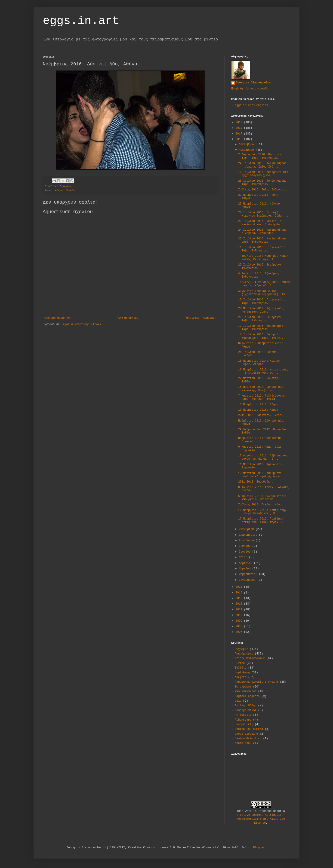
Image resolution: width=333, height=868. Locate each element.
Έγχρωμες (66, 186)
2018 (240, 128)
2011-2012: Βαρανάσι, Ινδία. (261, 415)
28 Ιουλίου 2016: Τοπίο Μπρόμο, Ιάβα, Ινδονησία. (263, 183)
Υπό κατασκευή (246, 691)
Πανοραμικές (244, 724)
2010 (240, 615)
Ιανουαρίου (248, 580)
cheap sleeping (246, 734)
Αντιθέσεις (243, 715)
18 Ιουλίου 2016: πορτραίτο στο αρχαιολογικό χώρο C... (263, 174)
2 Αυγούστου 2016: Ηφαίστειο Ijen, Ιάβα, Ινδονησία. (261, 156)
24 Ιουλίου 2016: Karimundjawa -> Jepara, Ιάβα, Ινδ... (264, 165)
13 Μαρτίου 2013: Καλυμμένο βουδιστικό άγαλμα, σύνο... (262, 475)
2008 (240, 627)
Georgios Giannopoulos (253, 83)
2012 (240, 604)
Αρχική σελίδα (128, 318)
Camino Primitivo (248, 739)
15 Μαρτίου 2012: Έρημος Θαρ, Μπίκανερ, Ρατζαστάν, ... (262, 389)
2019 (240, 122)
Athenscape (243, 720)
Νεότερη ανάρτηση (57, 318)
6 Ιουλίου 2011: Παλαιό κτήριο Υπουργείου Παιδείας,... (262, 498)
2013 (240, 598)
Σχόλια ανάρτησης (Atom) (82, 324)
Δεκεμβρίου (248, 144)
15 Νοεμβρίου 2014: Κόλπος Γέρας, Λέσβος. (259, 363)
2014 (240, 593)
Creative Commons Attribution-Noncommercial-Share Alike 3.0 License (261, 819)
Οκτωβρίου (247, 529)
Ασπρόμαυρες (244, 654)
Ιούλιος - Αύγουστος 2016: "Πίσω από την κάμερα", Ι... (264, 284)
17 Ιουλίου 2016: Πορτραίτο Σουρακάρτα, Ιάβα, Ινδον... (262, 336)
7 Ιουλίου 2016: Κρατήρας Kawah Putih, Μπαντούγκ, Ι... (263, 258)
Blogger (259, 848)
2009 (240, 621)
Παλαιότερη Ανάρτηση (200, 318)
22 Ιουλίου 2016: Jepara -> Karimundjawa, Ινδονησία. (260, 223)
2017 (240, 134)
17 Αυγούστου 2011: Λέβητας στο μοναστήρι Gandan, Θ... (263, 457)
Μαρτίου (246, 569)
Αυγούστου (247, 541)
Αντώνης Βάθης (246, 706)
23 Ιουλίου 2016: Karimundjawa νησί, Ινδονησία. (262, 240)
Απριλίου (246, 563)
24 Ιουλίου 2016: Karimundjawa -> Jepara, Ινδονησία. (264, 232)
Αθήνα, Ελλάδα (65, 190)
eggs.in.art (81, 21)
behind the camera (249, 729)
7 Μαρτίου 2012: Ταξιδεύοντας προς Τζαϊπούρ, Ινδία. (262, 397)
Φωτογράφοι (243, 687)
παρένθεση (242, 673)
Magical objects (247, 696)
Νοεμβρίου (247, 150)
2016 (240, 139)
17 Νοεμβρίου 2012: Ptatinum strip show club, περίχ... (261, 520)
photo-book (243, 743)
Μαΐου (244, 557)
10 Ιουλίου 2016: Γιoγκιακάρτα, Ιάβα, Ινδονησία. (263, 301)
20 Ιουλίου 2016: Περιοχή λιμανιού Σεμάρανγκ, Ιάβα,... (263, 214)
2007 (240, 632)
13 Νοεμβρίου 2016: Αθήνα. (259, 405)
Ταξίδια (240, 668)
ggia (238, 701)
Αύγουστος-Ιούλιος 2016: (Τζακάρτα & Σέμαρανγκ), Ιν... (264, 293)
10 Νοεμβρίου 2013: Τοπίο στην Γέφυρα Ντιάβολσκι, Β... (262, 512)
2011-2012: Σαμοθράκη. (256, 482)
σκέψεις (240, 677)
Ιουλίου (246, 546)
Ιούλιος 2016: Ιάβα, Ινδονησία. (263, 190)
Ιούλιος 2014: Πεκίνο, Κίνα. (261, 505)
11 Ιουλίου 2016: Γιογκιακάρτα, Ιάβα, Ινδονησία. (263, 249)
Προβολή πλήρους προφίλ (250, 89)
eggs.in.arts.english (251, 105)
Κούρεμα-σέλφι (246, 710)
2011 (240, 610)
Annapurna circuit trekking (256, 682)
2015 (240, 587)
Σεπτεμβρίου (249, 535)
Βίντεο (240, 663)
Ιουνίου (246, 552)
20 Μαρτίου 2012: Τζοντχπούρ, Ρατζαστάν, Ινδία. (262, 310)
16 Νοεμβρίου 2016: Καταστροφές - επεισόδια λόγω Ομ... (263, 371)
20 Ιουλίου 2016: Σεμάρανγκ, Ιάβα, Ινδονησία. (261, 319)
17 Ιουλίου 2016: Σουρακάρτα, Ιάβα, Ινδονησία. (262, 328)
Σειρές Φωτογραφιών (250, 658)
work (248, 811)
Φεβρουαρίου (249, 574)
